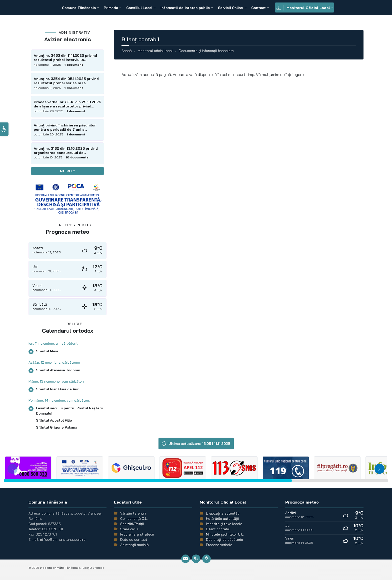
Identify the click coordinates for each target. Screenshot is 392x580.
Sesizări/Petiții (132, 524)
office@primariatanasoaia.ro (63, 540)
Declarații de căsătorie (224, 540)
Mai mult (67, 171)
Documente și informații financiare (206, 51)
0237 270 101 (52, 529)
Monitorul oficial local (155, 51)
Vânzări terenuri (133, 513)
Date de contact (134, 540)
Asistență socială (134, 545)
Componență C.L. (134, 519)
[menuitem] (79, 7)
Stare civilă (129, 529)
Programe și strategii (137, 534)
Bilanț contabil (218, 529)
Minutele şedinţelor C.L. (225, 534)
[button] (4, 135)
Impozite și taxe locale (224, 524)
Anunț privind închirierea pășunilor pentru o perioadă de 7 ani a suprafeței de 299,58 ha (65, 127)
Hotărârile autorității (222, 519)
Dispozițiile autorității (223, 513)
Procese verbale (219, 545)
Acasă (127, 51)
